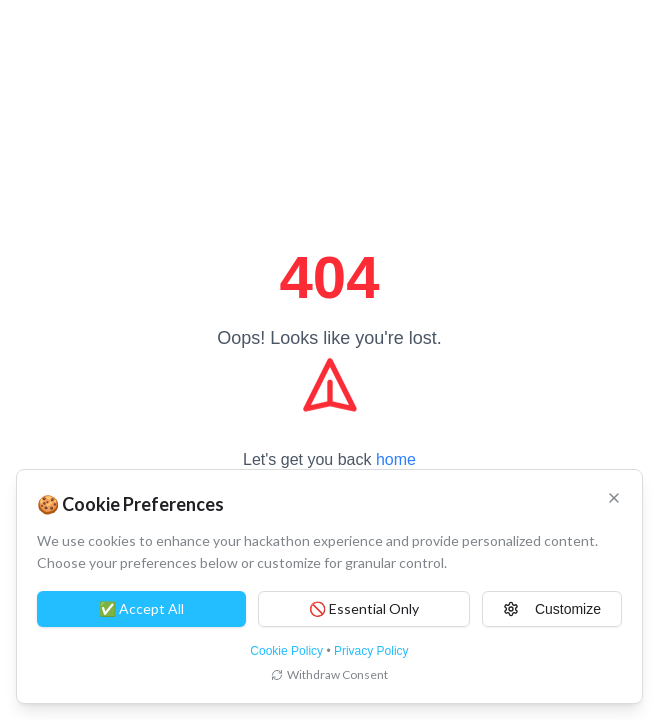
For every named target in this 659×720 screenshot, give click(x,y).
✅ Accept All (141, 608)
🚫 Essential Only (364, 608)
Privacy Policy (371, 651)
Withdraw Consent (329, 674)
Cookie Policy (286, 651)
